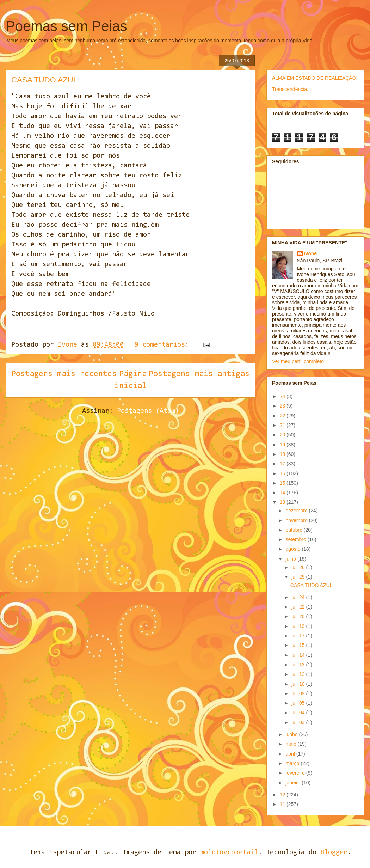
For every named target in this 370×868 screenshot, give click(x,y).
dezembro (297, 511)
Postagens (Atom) (148, 411)
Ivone (311, 253)
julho (291, 559)
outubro (294, 530)
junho (292, 734)
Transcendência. (290, 89)
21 (283, 425)
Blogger (334, 852)
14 (283, 493)
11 (283, 804)
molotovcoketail (229, 852)
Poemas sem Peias (66, 26)
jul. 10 (299, 684)
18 (283, 454)
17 (283, 464)
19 (283, 445)
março (293, 763)
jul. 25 (299, 577)
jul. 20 (299, 616)
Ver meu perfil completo (298, 361)
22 (283, 416)
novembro (297, 520)
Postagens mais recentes (64, 374)
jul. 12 (299, 674)
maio (291, 744)
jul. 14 (299, 655)
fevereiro (296, 773)
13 (283, 502)
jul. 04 (299, 713)
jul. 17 (299, 636)
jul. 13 (299, 665)
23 (283, 406)
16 (283, 473)
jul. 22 (299, 607)
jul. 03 (299, 722)
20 (283, 435)
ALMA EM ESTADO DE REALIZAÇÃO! (315, 78)
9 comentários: (164, 345)
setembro (296, 539)
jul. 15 (299, 645)
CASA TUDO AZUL (44, 80)
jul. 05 (299, 703)
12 (283, 795)
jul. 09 (299, 693)
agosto (294, 549)
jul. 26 (299, 567)
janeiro (294, 783)
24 (283, 396)
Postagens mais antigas (199, 374)
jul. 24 (299, 597)
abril (291, 754)
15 (283, 483)
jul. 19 (299, 626)
